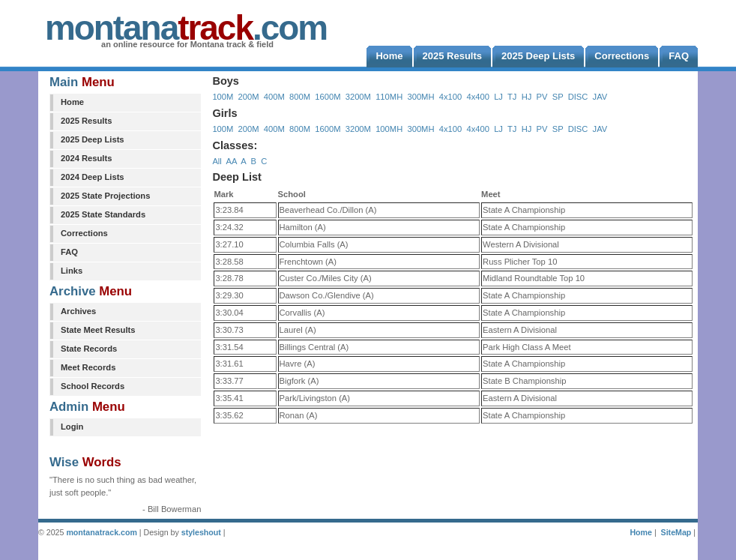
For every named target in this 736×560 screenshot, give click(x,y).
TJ (512, 97)
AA (231, 161)
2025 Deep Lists (93, 139)
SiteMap (676, 532)
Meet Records (88, 367)
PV (542, 97)
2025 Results (86, 121)
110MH (389, 97)
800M (300, 97)
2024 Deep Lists (93, 177)
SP (558, 97)
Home (72, 102)
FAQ (69, 252)
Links (72, 271)
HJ (527, 97)
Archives (78, 311)
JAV (600, 97)
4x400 (477, 97)
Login (72, 427)
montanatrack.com (101, 532)
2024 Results (86, 158)
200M (249, 97)
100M (223, 97)
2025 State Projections (105, 196)
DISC (578, 97)
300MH (420, 97)
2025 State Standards (103, 214)
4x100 (450, 97)
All (217, 161)
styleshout (201, 532)
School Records (93, 386)
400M (274, 97)
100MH (389, 129)
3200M (358, 97)
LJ (498, 97)
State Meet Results (98, 330)
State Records (89, 349)
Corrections (84, 233)
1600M (328, 97)
